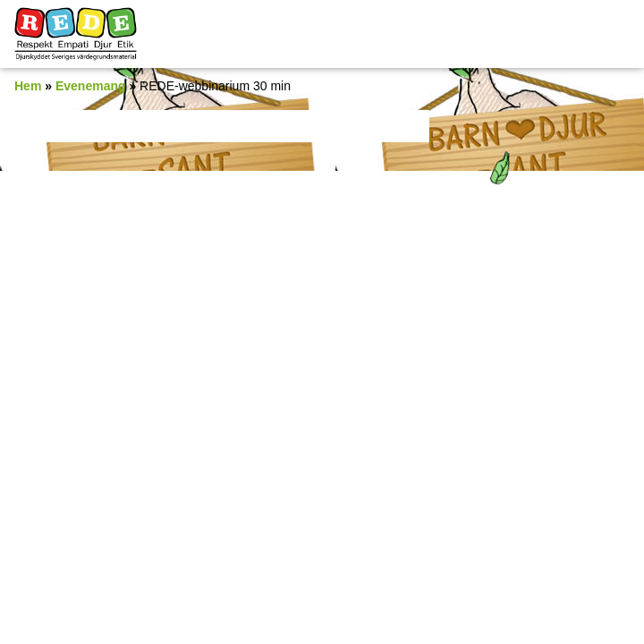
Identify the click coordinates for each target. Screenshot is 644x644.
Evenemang (91, 86)
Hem (28, 86)
